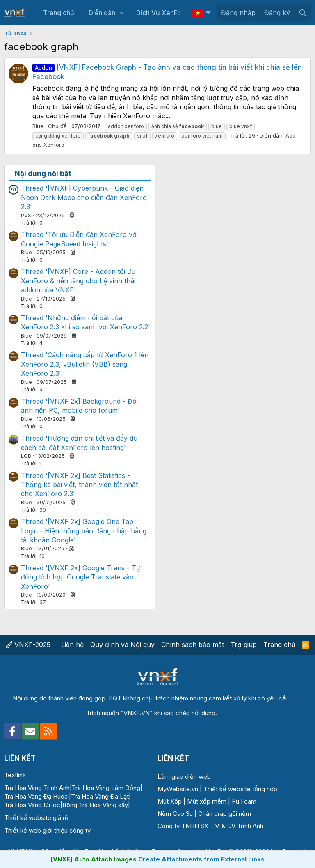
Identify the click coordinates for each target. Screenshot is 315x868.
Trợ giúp (244, 645)
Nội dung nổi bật (43, 174)
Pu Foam (244, 801)
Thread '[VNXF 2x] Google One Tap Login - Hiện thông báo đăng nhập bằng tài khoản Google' (84, 531)
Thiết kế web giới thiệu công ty (47, 830)
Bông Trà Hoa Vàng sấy (95, 805)
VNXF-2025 (28, 645)
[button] (122, 13)
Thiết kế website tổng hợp (240, 789)
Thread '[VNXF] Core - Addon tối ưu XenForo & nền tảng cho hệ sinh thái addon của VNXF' (78, 281)
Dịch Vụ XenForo (162, 13)
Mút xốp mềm (207, 801)
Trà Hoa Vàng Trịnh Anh (37, 788)
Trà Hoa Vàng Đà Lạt (100, 796)
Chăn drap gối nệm (225, 814)
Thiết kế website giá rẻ (36, 818)
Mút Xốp (170, 801)
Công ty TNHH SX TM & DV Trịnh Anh (210, 826)
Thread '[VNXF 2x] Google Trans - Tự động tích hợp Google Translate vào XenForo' (81, 577)
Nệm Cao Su (175, 814)
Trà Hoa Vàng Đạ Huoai (37, 796)
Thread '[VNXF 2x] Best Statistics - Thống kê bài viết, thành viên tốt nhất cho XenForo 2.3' (79, 485)
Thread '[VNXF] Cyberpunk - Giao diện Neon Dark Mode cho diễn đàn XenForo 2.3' (84, 197)
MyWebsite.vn (178, 789)
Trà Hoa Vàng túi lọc (32, 805)
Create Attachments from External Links (201, 859)
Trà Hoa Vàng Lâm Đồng (106, 788)
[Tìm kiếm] (302, 13)
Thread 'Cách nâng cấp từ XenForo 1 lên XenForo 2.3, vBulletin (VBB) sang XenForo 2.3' (85, 364)
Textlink (15, 775)
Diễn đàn (102, 13)
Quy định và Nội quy (122, 645)
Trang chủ (59, 13)
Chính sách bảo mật (193, 645)
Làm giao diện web (184, 777)
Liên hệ (72, 645)
